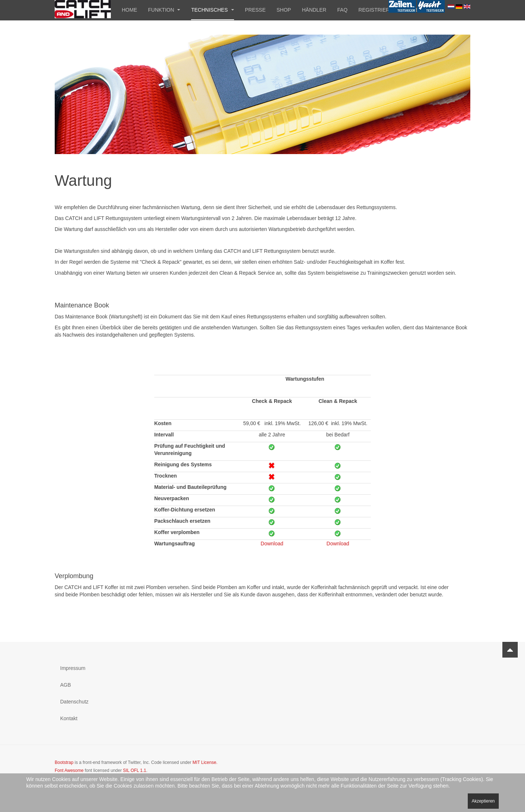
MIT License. (205, 762)
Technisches (212, 10)
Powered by (437, 769)
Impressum (73, 668)
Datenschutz (74, 702)
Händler (314, 10)
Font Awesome (69, 770)
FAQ (342, 10)
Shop (284, 10)
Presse (255, 10)
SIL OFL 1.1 (135, 770)
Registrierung (380, 10)
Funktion (164, 10)
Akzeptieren (483, 801)
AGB (66, 685)
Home (129, 10)
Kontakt (69, 718)
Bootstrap (64, 762)
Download (272, 544)
